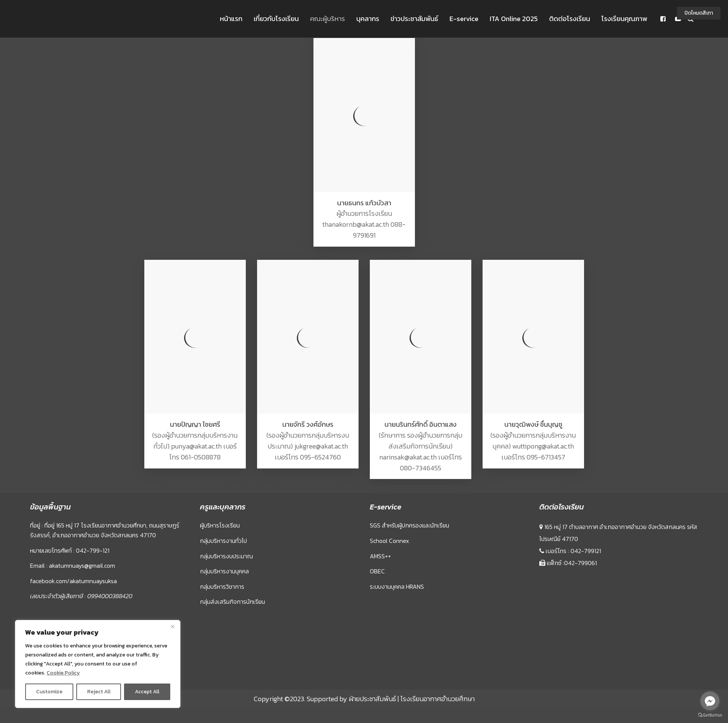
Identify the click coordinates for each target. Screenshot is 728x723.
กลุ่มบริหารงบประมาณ (226, 556)
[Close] (173, 626)
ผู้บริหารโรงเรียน (220, 525)
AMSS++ (380, 556)
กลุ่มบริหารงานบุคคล (224, 571)
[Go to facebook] (710, 701)
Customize (49, 692)
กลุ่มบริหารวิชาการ (222, 587)
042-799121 (586, 551)
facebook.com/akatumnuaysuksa (73, 581)
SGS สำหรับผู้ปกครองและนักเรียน (409, 525)
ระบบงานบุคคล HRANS (397, 587)
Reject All (99, 692)
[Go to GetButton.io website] (710, 715)
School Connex (389, 541)
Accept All (147, 692)
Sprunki (541, 680)
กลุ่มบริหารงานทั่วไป (223, 541)
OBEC (377, 571)
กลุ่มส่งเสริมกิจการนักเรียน (232, 602)
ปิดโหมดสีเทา (699, 13)
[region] (98, 664)
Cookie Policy (63, 673)
